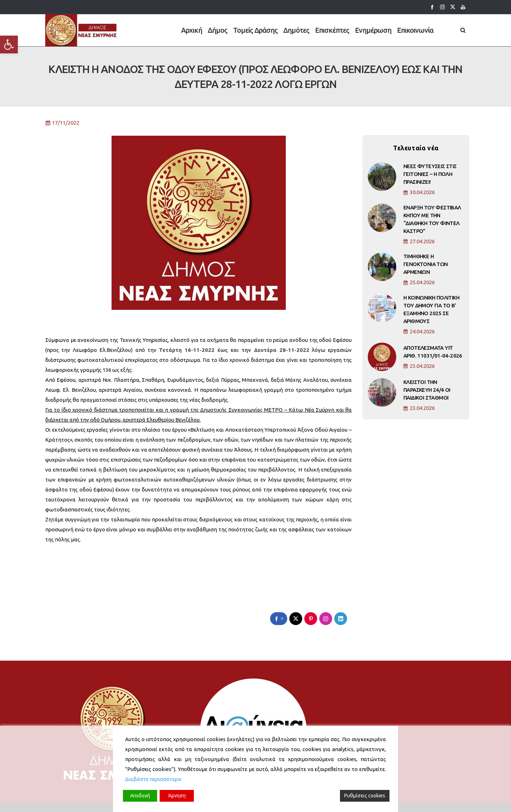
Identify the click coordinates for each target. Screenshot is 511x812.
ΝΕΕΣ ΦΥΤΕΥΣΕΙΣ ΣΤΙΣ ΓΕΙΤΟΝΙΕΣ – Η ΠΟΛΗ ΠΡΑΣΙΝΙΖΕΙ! (430, 180)
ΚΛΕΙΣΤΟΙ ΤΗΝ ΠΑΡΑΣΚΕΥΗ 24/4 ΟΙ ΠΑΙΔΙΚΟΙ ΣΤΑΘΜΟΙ (427, 395)
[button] (9, 45)
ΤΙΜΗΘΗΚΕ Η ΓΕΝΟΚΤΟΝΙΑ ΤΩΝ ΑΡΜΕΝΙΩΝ (426, 270)
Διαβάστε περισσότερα (153, 779)
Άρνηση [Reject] (177, 796)
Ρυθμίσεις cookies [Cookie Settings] (365, 796)
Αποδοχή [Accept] (140, 796)
